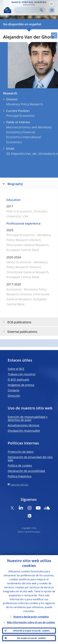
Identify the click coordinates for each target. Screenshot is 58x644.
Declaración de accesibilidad (26, 471)
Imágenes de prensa (21, 385)
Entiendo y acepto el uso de (31, 631)
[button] (52, 4)
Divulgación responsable (24, 431)
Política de (20, 465)
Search (41, 10)
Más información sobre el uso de (31, 622)
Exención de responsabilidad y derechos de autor (28, 418)
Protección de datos (21, 452)
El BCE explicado (18, 379)
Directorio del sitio (19, 485)
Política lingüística (20, 476)
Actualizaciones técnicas (24, 425)
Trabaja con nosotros (22, 374)
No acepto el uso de (31, 638)
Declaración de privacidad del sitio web (30, 459)
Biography (12, 184)
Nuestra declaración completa (31, 617)
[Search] (27, 10)
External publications (19, 332)
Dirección (14, 396)
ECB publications (16, 322)
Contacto (14, 390)
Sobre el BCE (16, 369)
